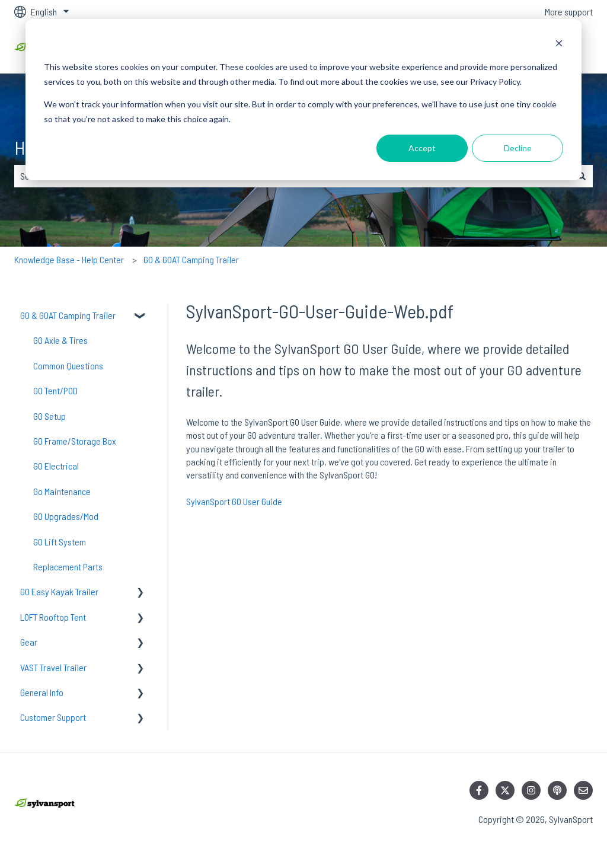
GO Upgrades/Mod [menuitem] (66, 516)
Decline (518, 148)
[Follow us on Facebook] (479, 790)
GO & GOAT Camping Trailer (191, 259)
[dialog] (303, 100)
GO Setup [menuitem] (49, 416)
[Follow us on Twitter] (505, 790)
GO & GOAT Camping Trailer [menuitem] (68, 315)
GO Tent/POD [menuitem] (55, 390)
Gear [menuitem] (29, 642)
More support (569, 12)
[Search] (582, 176)
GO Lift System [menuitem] (60, 542)
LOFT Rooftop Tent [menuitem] (53, 617)
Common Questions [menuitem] (68, 366)
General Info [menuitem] (42, 692)
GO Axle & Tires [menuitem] (60, 340)
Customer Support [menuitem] (53, 717)
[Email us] (583, 790)
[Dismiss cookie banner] (559, 45)
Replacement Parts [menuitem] (68, 567)
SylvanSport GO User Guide (234, 501)
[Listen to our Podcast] (557, 790)
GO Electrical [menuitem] (56, 466)
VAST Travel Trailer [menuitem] (53, 667)
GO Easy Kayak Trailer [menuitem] (59, 591)
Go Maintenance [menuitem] (62, 491)
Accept (422, 148)
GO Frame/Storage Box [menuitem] (75, 441)
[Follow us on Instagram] (531, 790)
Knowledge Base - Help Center (69, 259)
